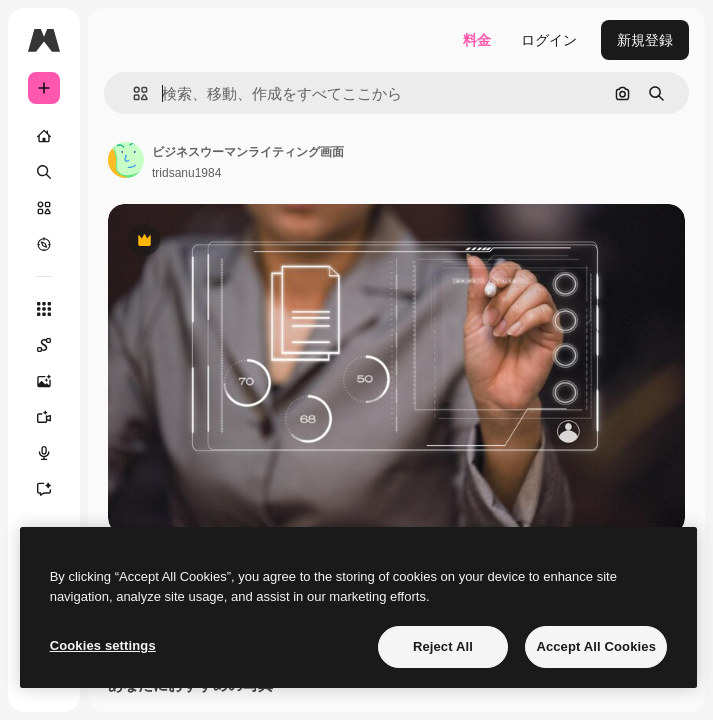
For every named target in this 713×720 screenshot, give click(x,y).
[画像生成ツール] (44, 381)
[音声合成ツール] (44, 453)
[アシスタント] (44, 489)
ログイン (549, 40)
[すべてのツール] (44, 309)
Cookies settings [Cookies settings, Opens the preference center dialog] (103, 645)
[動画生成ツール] (44, 417)
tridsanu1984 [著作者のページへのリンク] (186, 173)
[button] (132, 93)
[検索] (44, 172)
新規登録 (645, 40)
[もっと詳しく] (44, 244)
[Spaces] (44, 345)
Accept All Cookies (596, 646)
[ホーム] (44, 136)
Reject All (443, 646)
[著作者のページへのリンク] (126, 160)
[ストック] (44, 208)
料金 (477, 40)
